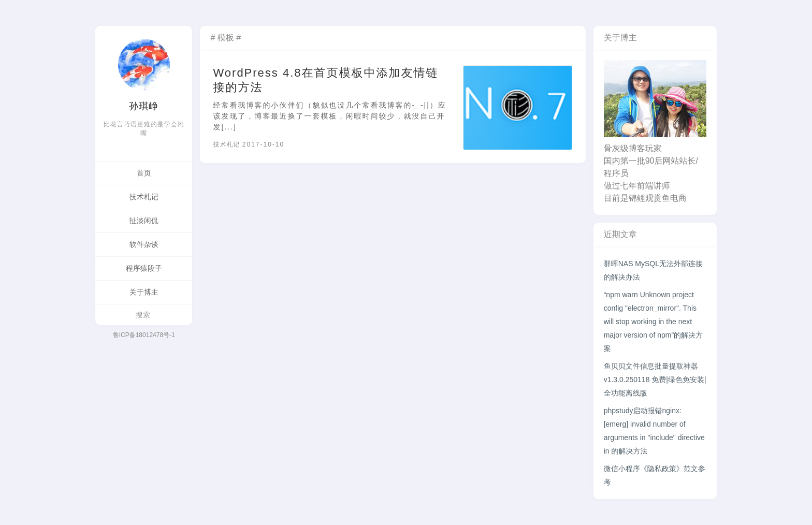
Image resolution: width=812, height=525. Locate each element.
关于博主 (144, 292)
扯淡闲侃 (144, 221)
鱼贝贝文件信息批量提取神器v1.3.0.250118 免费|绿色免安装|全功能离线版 (655, 380)
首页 (144, 173)
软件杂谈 (144, 244)
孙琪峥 (144, 106)
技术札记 (144, 197)
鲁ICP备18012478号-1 (144, 335)
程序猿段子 (144, 268)
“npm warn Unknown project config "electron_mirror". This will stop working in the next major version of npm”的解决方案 (653, 322)
